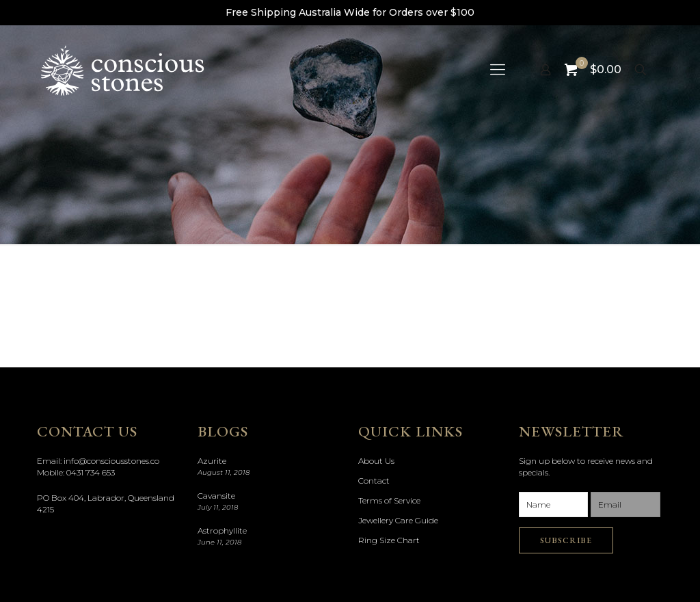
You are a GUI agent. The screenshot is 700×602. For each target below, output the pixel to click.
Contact (374, 481)
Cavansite (216, 496)
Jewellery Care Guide (398, 520)
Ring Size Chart (389, 540)
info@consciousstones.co (111, 461)
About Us (376, 461)
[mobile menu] (498, 70)
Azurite (212, 461)
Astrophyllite (222, 531)
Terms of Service (389, 500)
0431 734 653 (91, 472)
